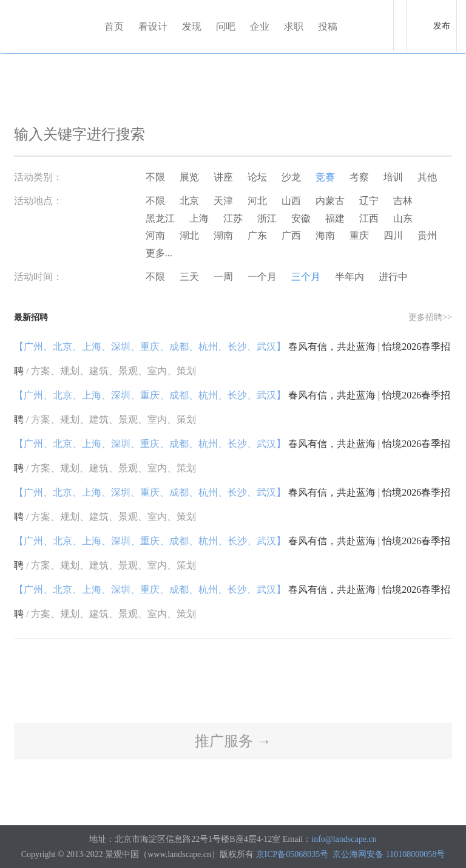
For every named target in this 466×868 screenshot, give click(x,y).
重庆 (359, 235)
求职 (294, 26)
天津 (223, 201)
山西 (291, 201)
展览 (189, 177)
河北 (257, 201)
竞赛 (325, 177)
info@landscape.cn (344, 839)
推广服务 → (233, 741)
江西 (369, 218)
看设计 (153, 26)
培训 (393, 177)
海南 (325, 235)
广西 (291, 235)
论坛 (257, 177)
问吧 (226, 26)
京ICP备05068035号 (292, 854)
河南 (155, 235)
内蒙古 (330, 201)
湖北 (189, 235)
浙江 (267, 218)
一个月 (262, 277)
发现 (192, 26)
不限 (155, 177)
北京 (189, 201)
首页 (114, 26)
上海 (199, 218)
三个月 (306, 277)
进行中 (393, 277)
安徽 (301, 218)
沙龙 (291, 177)
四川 (393, 235)
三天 (189, 277)
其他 (427, 177)
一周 (223, 277)
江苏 (233, 218)
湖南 (223, 235)
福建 (335, 218)
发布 (442, 26)
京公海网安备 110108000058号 (389, 854)
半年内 (349, 277)
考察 (359, 177)
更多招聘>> (430, 317)
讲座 (223, 177)
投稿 (328, 26)
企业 (260, 26)
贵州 (427, 235)
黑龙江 (160, 218)
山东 (403, 218)
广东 (257, 235)
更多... (159, 253)
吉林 (403, 201)
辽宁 (369, 201)
